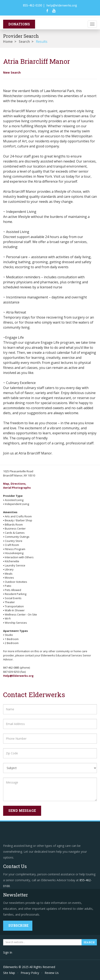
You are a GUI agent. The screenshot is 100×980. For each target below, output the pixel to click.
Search (24, 42)
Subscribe (18, 925)
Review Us (52, 973)
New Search (12, 72)
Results (42, 42)
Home (8, 42)
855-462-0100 (33, 5)
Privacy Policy (30, 973)
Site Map (9, 973)
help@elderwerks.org (62, 5)
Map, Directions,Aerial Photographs (17, 486)
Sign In (8, 952)
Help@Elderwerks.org (18, 676)
